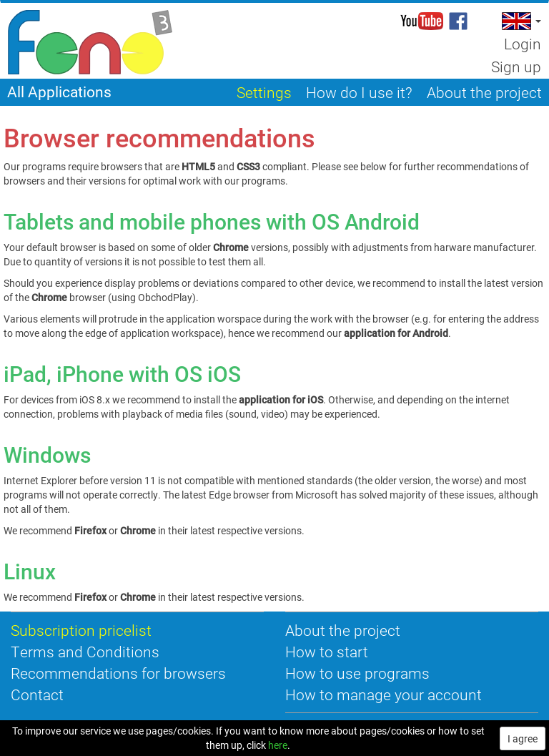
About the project (343, 630)
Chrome (138, 530)
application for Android (396, 333)
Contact (37, 694)
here (278, 745)
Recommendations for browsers (118, 673)
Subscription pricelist (81, 630)
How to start (327, 652)
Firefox (90, 530)
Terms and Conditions (85, 652)
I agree (523, 738)
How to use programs (357, 673)
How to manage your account (384, 694)
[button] (520, 21)
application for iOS (281, 399)
